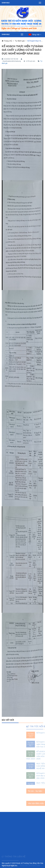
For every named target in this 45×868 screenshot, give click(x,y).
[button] (35, 35)
